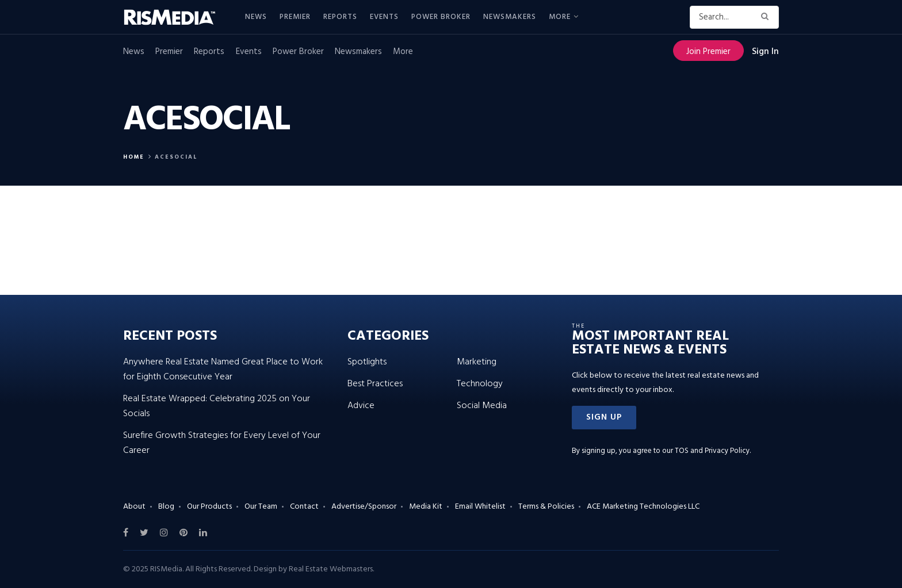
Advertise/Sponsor (364, 507)
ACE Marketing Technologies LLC (643, 507)
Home (134, 157)
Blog (166, 507)
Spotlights (367, 362)
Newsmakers (510, 17)
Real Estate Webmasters (331, 569)
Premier (295, 17)
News (256, 17)
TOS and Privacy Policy (712, 451)
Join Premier (708, 52)
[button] (604, 418)
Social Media (482, 406)
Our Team (261, 507)
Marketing (477, 362)
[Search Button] (767, 17)
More (560, 17)
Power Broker (441, 17)
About (134, 507)
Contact (304, 507)
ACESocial (176, 157)
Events (384, 17)
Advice (361, 406)
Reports (340, 17)
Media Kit (426, 507)
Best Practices (375, 384)
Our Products (209, 507)
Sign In (765, 52)
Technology (480, 384)
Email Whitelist (480, 507)
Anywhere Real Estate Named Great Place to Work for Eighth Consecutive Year (223, 370)
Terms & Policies (546, 507)
